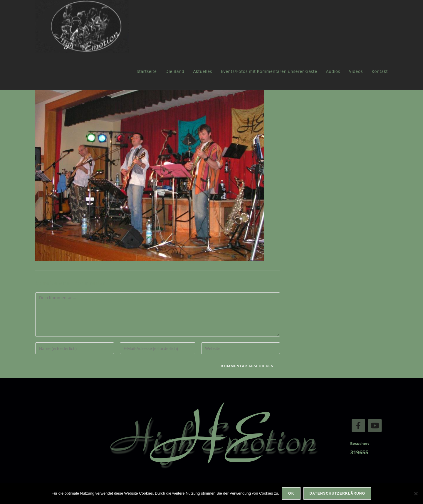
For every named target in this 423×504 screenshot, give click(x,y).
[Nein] (416, 493)
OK (291, 493)
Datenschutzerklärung (338, 493)
